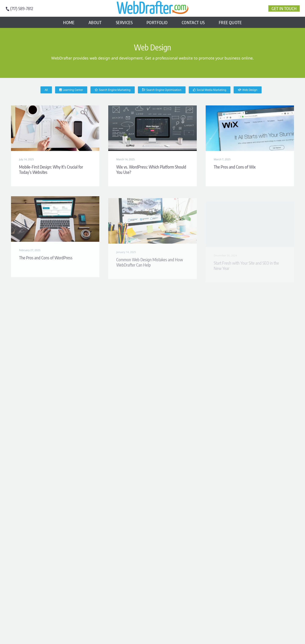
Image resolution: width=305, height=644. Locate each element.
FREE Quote (230, 22)
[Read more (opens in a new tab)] (21, 9)
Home (69, 22)
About (95, 22)
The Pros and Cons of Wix (235, 167)
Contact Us (193, 22)
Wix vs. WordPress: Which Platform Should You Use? (151, 170)
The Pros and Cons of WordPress (46, 263)
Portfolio (157, 22)
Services (124, 22)
